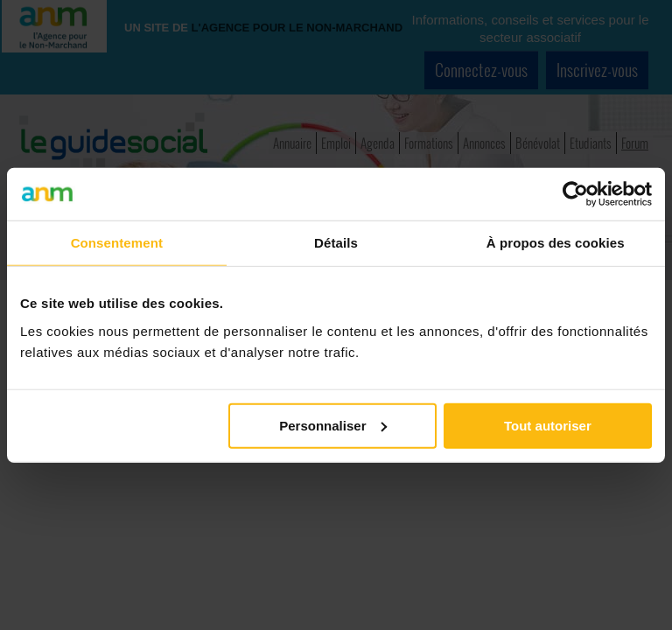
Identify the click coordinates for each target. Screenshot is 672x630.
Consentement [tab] (117, 243)
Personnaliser (333, 425)
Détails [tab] (336, 243)
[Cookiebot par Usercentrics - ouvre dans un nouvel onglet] (575, 194)
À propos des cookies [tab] (556, 243)
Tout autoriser (548, 425)
